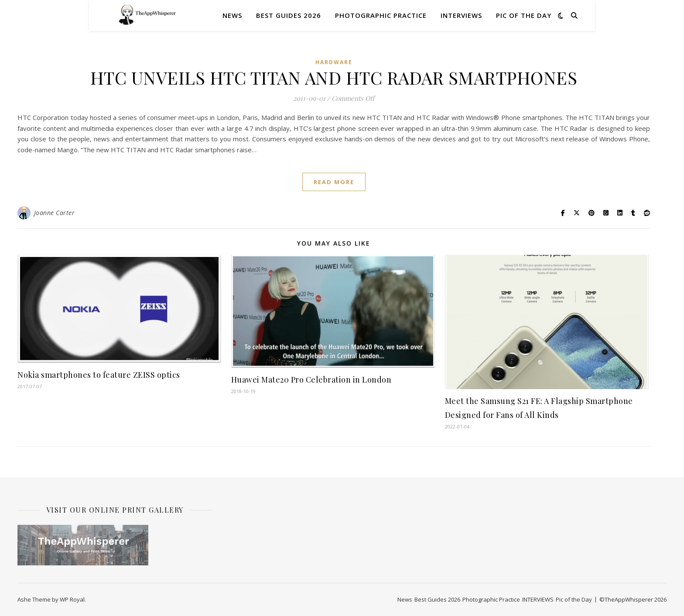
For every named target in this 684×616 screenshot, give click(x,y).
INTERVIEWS (461, 15)
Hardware (334, 62)
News (232, 15)
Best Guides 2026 (289, 15)
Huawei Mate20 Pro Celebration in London (311, 380)
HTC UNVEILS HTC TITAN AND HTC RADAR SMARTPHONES (334, 77)
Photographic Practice (381, 15)
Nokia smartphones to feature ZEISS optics (99, 375)
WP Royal (72, 599)
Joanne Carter (55, 213)
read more (334, 182)
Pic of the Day (524, 15)
